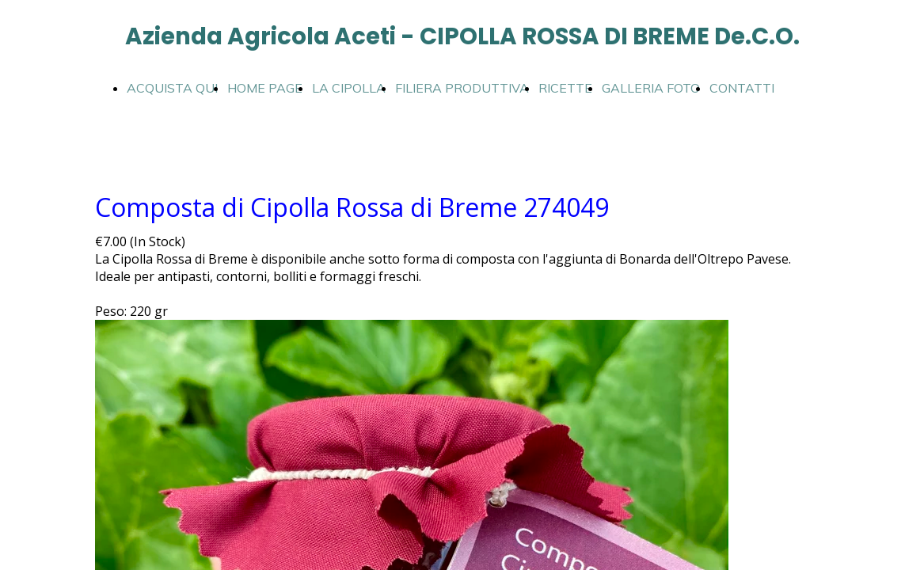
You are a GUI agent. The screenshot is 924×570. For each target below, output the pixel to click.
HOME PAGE (265, 88)
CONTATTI (742, 88)
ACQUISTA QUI (172, 88)
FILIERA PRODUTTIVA (462, 88)
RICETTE (565, 88)
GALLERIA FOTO (651, 88)
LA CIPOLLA (349, 88)
